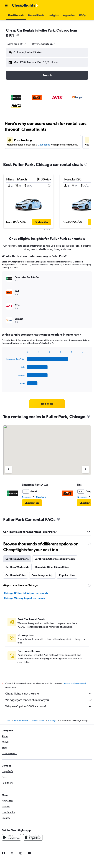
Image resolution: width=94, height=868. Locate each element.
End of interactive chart (5, 385)
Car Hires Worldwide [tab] (17, 567)
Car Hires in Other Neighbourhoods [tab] (55, 559)
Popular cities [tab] (67, 575)
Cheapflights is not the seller (49, 694)
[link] (47, 404)
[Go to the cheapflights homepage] (25, 6)
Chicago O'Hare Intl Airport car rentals (26, 593)
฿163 (10, 35)
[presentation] (17, 35)
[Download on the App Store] (33, 837)
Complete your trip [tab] (42, 575)
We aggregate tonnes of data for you (49, 700)
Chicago (52, 721)
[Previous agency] (9, 469)
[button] (6, 6)
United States (38, 721)
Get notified (44, 145)
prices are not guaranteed (74, 683)
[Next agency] (85, 469)
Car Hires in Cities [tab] (16, 575)
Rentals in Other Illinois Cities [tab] (52, 567)
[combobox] (17, 44)
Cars (8, 721)
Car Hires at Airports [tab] (17, 559)
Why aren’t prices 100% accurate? (49, 706)
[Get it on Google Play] (11, 837)
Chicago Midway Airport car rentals (24, 598)
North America (21, 721)
